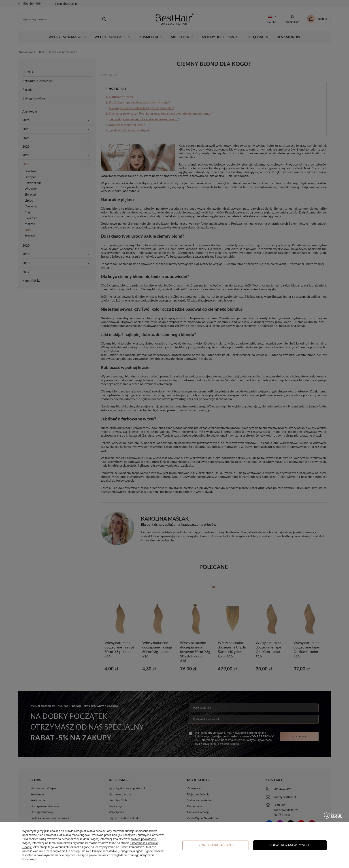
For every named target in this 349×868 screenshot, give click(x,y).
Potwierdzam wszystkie (290, 845)
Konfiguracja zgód (216, 845)
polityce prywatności (143, 839)
